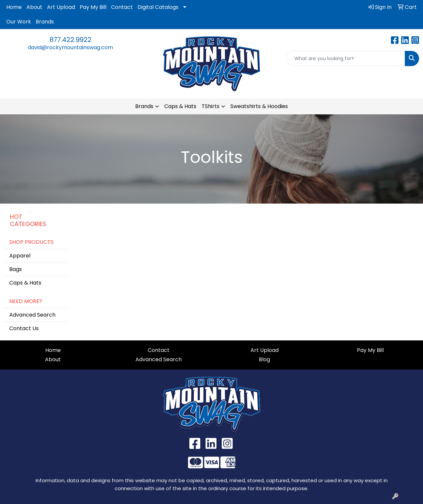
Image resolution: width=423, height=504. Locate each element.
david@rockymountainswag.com (70, 47)
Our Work (19, 22)
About (34, 7)
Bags (16, 269)
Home (14, 7)
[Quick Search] (346, 58)
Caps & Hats (180, 106)
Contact (122, 7)
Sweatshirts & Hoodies (259, 106)
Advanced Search (32, 315)
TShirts (211, 106)
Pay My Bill (93, 7)
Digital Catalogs (158, 7)
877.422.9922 (71, 40)
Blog (264, 359)
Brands (45, 22)
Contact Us (24, 328)
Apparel (20, 256)
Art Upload (61, 7)
